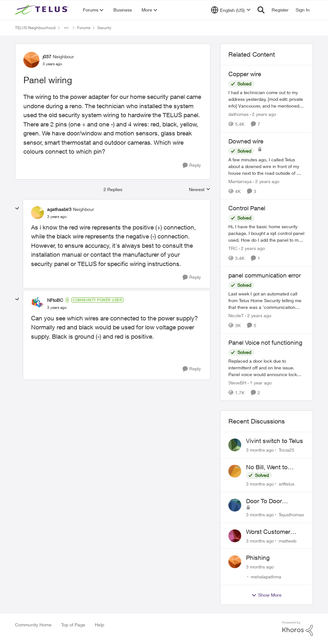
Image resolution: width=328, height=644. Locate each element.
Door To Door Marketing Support (271, 501)
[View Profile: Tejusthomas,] (235, 505)
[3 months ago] (260, 450)
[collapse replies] (17, 208)
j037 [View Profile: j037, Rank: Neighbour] (47, 56)
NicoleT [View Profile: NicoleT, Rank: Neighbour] (236, 315)
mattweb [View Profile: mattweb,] (287, 540)
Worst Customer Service (268, 532)
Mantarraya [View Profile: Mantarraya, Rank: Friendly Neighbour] (240, 181)
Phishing (258, 558)
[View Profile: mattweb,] (235, 536)
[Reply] (192, 165)
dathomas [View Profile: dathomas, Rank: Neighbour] (238, 114)
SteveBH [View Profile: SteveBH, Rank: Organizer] (237, 382)
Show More (266, 595)
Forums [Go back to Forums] (84, 28)
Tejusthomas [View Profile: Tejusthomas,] (291, 515)
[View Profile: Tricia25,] (235, 445)
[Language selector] (231, 10)
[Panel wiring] (57, 217)
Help (99, 625)
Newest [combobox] (200, 190)
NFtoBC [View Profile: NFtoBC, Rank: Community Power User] (55, 300)
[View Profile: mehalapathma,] (235, 562)
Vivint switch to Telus (275, 441)
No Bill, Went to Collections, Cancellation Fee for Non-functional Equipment (273, 467)
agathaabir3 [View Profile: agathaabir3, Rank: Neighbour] (59, 209)
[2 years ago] (263, 114)
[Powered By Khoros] (298, 629)
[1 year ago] (260, 382)
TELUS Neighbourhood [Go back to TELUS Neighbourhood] (35, 28)
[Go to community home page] (43, 10)
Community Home (33, 625)
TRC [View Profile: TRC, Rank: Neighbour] (233, 248)
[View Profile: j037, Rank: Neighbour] (31, 60)
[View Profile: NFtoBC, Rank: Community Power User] (37, 303)
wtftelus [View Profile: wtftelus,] (287, 484)
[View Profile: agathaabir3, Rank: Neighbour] (37, 213)
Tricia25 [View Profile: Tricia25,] (287, 450)
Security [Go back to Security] (104, 28)
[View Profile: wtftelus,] (235, 471)
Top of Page (73, 625)
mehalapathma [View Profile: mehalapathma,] (266, 577)
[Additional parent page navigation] (66, 28)
